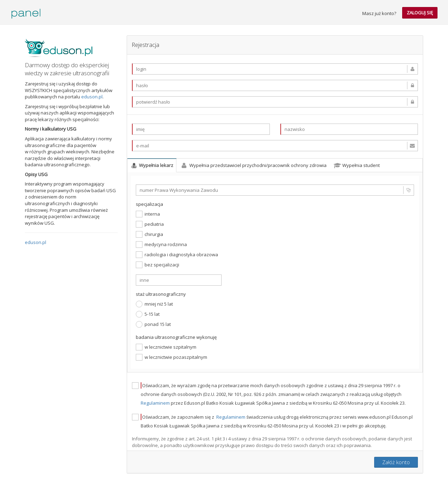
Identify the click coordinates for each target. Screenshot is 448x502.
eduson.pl (92, 97)
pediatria (150, 224)
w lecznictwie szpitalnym (166, 347)
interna (148, 214)
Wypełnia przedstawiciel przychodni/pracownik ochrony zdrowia (253, 165)
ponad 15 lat (153, 324)
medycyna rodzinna (161, 245)
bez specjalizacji (157, 265)
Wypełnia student (357, 165)
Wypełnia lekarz (152, 165)
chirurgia (149, 234)
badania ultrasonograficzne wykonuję (176, 337)
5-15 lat (148, 314)
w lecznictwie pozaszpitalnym (171, 357)
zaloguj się (420, 13)
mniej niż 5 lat (154, 304)
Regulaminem (156, 403)
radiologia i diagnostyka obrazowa (177, 255)
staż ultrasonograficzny (161, 294)
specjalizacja (149, 204)
